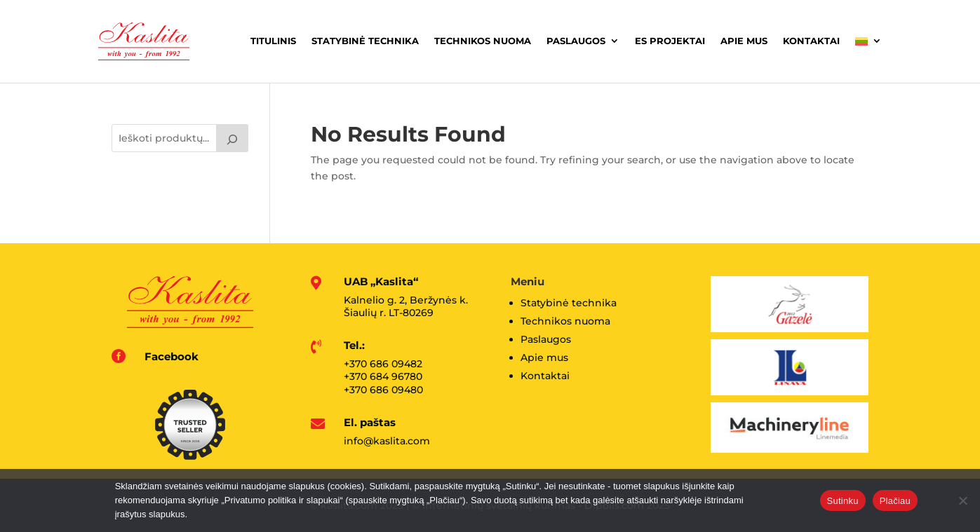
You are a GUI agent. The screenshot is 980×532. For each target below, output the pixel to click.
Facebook (172, 356)
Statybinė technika (365, 41)
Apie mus (744, 41)
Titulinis (273, 41)
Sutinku (843, 501)
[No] (962, 500)
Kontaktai (811, 41)
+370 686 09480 (383, 390)
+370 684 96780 (383, 376)
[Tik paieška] (232, 138)
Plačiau (895, 501)
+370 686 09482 (383, 364)
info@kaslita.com (387, 441)
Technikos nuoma (483, 41)
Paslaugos (576, 41)
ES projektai (670, 41)
